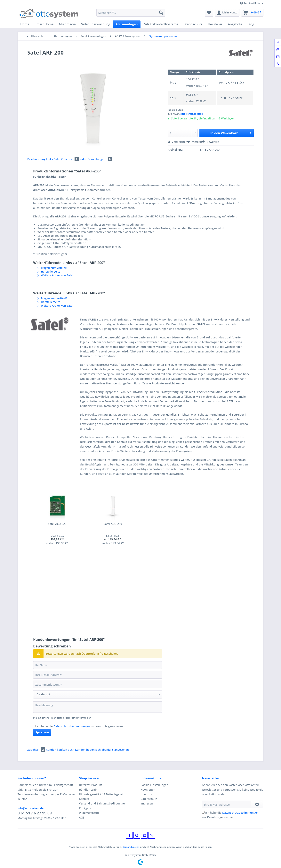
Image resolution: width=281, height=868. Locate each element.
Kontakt (84, 799)
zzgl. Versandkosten (192, 114)
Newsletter (148, 790)
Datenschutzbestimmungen (72, 726)
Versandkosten (131, 847)
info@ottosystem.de (31, 808)
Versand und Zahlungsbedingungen (103, 803)
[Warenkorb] (252, 13)
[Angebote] (235, 24)
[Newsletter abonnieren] (257, 804)
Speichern (42, 732)
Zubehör (70, 159)
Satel (57, 159)
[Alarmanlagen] (127, 24)
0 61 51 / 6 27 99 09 (35, 813)
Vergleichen (177, 142)
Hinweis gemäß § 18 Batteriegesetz (102, 794)
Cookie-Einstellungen (154, 785)
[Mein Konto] (227, 13)
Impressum (148, 803)
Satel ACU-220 (57, 524)
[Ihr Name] (98, 665)
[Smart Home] (44, 24)
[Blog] (251, 24)
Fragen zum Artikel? (52, 268)
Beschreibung (36, 159)
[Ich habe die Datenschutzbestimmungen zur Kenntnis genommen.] (34, 726)
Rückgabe (85, 808)
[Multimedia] (67, 24)
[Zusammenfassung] (98, 684)
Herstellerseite (49, 272)
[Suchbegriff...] (131, 13)
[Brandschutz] (193, 24)
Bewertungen (100, 159)
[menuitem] (131, 15)
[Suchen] (161, 13)
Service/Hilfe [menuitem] (250, 3)
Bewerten (211, 142)
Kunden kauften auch (60, 750)
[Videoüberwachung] (96, 24)
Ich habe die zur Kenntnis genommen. (80, 726)
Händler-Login (88, 790)
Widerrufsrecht (89, 813)
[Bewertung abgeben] (98, 694)
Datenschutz (149, 799)
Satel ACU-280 (113, 524)
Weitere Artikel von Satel (55, 275)
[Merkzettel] (209, 13)
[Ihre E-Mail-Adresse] (98, 675)
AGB (82, 817)
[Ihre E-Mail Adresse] (227, 804)
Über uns (147, 794)
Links (50, 159)
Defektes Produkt (90, 785)
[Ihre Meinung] (98, 707)
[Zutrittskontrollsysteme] (161, 24)
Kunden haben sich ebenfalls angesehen (102, 750)
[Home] (25, 24)
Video (84, 159)
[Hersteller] (215, 24)
